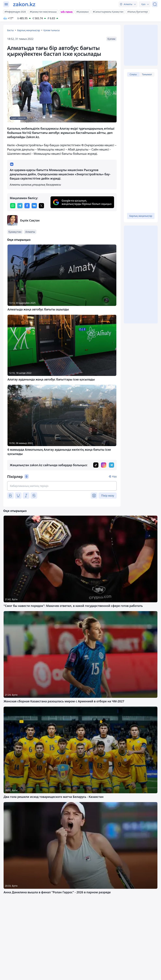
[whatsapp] (13, 206)
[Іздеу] (155, 4)
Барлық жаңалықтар (29, 30)
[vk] (34, 206)
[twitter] (41, 206)
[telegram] (20, 206)
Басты (10, 30)
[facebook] (27, 206)
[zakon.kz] (24, 4)
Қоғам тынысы (52, 30)
